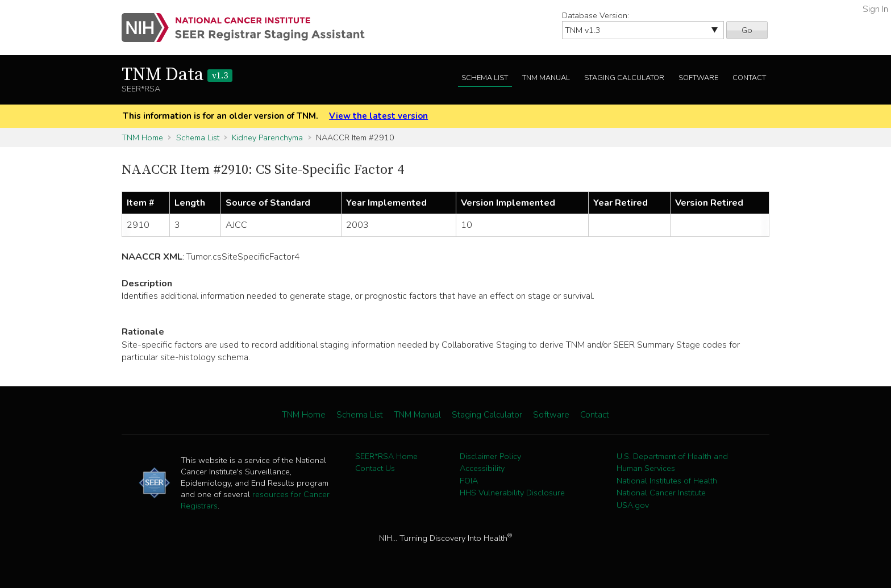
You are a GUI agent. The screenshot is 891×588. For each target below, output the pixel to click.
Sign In (875, 9)
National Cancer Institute (661, 493)
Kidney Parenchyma (267, 137)
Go (747, 30)
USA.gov (633, 505)
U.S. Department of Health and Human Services (672, 462)
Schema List (485, 78)
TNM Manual (546, 78)
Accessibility (482, 468)
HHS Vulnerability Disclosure (512, 493)
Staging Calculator (624, 78)
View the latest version (378, 116)
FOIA (469, 481)
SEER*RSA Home (386, 456)
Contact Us (375, 468)
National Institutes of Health (667, 481)
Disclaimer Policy (490, 456)
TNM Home (142, 137)
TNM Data (177, 75)
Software (698, 78)
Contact (749, 78)
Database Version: (596, 15)
